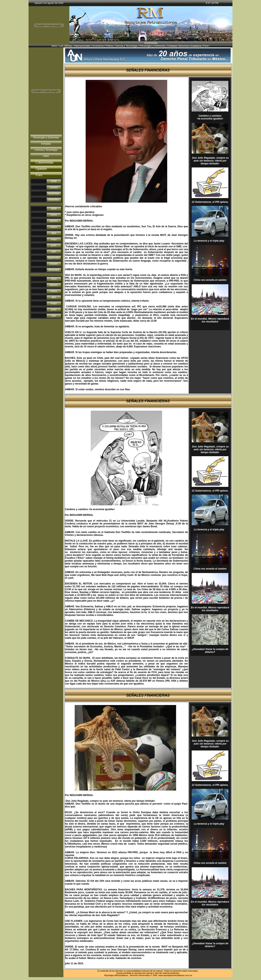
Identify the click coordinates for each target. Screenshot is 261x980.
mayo (54, 239)
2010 (54, 279)
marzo (54, 227)
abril (54, 233)
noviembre (54, 194)
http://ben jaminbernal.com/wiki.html (80, 239)
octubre (54, 187)
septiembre (54, 258)
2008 (54, 181)
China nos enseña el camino (210, 280)
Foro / (206, 46)
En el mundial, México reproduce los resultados (210, 320)
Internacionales (82, 46)
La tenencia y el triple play (210, 241)
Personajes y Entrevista (152, 46)
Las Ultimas (66, 46)
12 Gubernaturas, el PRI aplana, (210, 202)
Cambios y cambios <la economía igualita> (210, 117)
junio (54, 245)
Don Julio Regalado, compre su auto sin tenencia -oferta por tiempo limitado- (210, 161)
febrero (54, 221)
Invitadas (172, 46)
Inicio (54, 46)
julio (54, 252)
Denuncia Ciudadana (190, 46)
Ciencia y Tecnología (126, 46)
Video (46, 156)
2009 (54, 209)
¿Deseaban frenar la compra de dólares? (210, 651)
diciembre (54, 200)
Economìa (98, 46)
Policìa (109, 46)
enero (54, 215)
